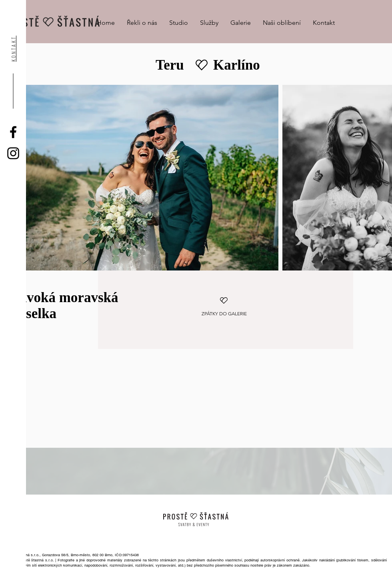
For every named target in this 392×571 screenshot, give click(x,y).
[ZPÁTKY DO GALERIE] (224, 314)
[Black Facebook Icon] (13, 132)
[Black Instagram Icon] (13, 153)
